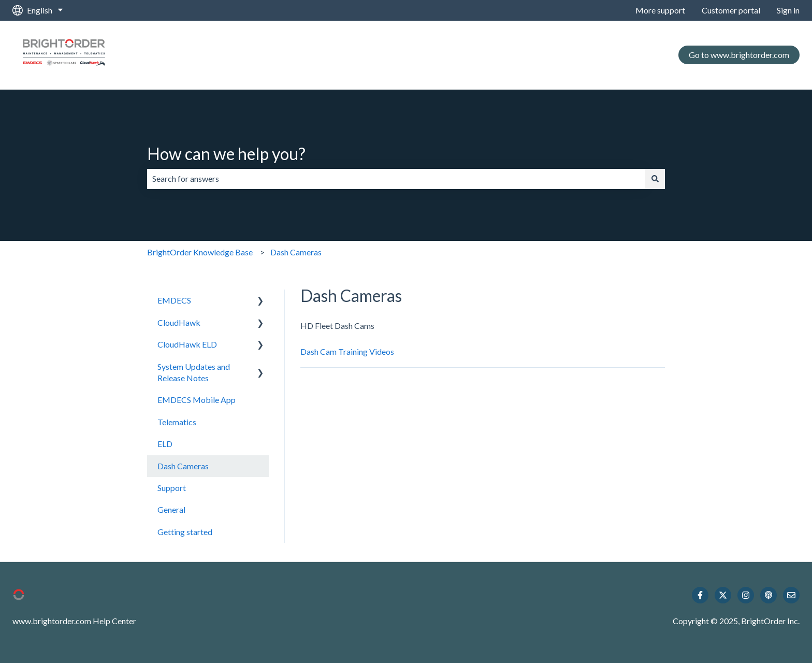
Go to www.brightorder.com (739, 55)
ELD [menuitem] (165, 444)
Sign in (788, 10)
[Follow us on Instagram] (746, 595)
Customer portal (731, 10)
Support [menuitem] (172, 488)
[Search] (655, 179)
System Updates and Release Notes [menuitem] (194, 372)
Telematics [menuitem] (177, 422)
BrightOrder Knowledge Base (200, 252)
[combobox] (396, 179)
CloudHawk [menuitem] (179, 322)
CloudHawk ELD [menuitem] (187, 344)
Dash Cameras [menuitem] (183, 466)
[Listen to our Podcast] (769, 595)
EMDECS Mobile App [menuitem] (197, 400)
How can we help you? (226, 154)
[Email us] (791, 595)
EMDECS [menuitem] (174, 300)
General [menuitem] (171, 509)
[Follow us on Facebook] (700, 595)
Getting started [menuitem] (185, 532)
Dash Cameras (296, 252)
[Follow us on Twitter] (723, 595)
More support (660, 10)
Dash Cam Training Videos (347, 351)
